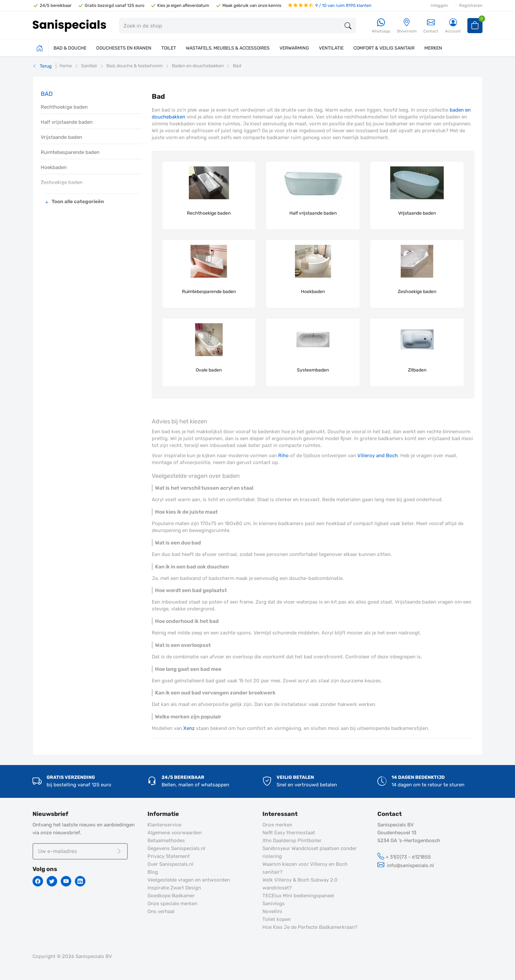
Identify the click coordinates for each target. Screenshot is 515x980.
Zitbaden (417, 370)
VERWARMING (294, 48)
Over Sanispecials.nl (170, 864)
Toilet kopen (277, 919)
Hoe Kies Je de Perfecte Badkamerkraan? (310, 927)
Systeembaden (313, 370)
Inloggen (439, 5)
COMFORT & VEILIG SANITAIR (384, 48)
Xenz (189, 728)
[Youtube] (66, 881)
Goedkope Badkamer (171, 896)
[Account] (453, 26)
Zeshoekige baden (417, 292)
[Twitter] (52, 881)
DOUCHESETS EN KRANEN (124, 48)
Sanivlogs (274, 904)
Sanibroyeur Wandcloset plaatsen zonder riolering (310, 852)
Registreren (471, 5)
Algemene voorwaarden (175, 833)
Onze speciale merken (172, 904)
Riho (283, 456)
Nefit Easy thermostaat (289, 833)
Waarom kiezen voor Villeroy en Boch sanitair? (305, 868)
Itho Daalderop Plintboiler (292, 841)
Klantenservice (164, 825)
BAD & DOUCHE (70, 48)
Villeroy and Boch (378, 456)
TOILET (169, 48)
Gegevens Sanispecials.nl (176, 848)
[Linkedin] (80, 881)
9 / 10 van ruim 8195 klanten (330, 5)
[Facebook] (38, 881)
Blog (153, 872)
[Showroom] (407, 26)
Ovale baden (209, 370)
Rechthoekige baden (64, 107)
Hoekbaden (54, 167)
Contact (431, 26)
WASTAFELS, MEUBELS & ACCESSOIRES (228, 48)
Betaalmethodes (166, 841)
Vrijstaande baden (61, 137)
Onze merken (277, 825)
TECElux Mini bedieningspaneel (298, 896)
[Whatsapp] (381, 26)
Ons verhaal (161, 911)
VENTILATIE (331, 48)
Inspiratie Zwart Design (174, 888)
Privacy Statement (169, 856)
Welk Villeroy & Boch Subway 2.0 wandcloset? (300, 884)
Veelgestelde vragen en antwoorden (189, 880)
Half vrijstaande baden (67, 122)
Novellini (272, 911)
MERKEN (433, 48)
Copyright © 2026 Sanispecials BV (72, 956)
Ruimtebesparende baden (70, 152)
